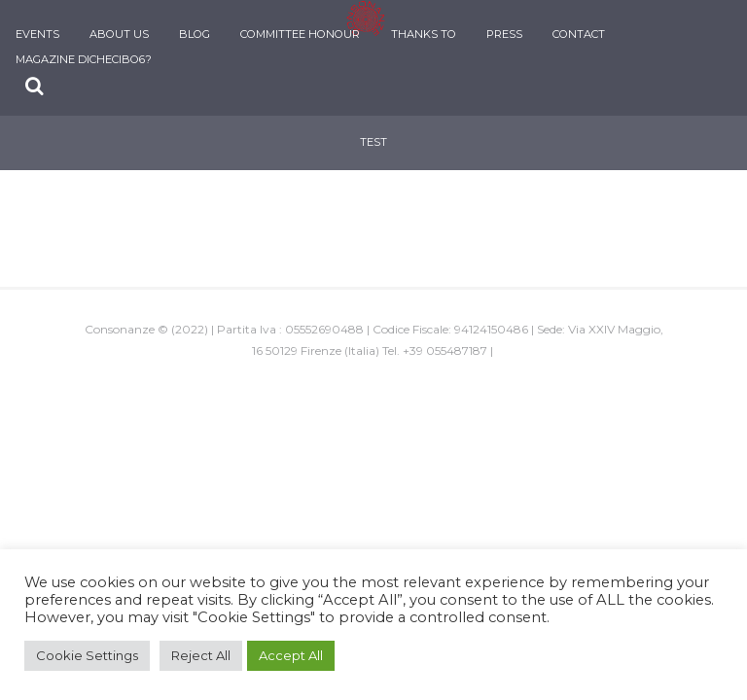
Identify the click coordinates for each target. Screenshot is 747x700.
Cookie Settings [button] (87, 655)
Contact (579, 34)
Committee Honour (300, 34)
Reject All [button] (201, 655)
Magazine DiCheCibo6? (84, 59)
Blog (195, 34)
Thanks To (424, 34)
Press (504, 34)
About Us (119, 34)
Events (37, 34)
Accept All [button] (291, 655)
